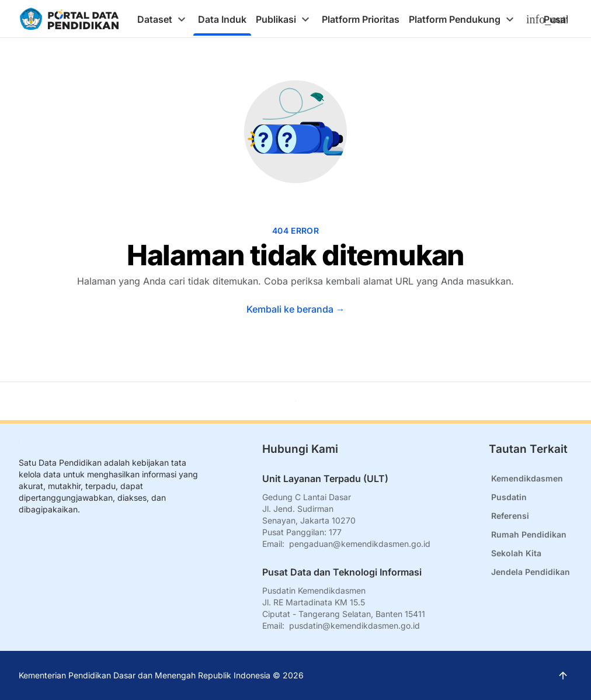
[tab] (163, 19)
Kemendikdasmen (527, 478)
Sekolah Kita (516, 553)
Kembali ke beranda (296, 309)
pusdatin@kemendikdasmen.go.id (354, 626)
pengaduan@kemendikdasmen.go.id (360, 544)
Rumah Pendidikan (529, 534)
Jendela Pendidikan (531, 572)
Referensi (510, 516)
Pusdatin (509, 497)
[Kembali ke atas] (296, 401)
